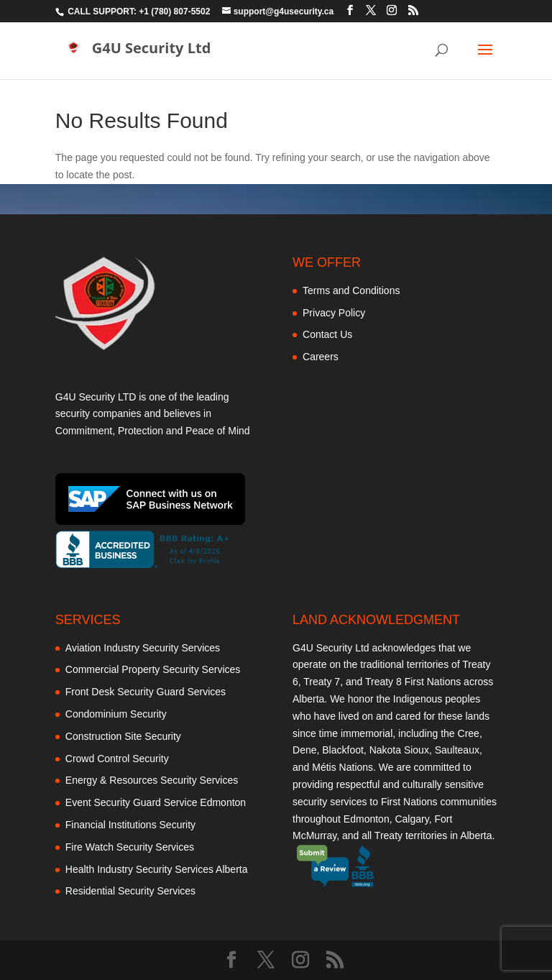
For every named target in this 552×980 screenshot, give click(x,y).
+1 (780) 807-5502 (174, 12)
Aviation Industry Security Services (143, 648)
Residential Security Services (130, 891)
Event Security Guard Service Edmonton (156, 802)
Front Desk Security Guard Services (146, 692)
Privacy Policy (334, 313)
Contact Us (327, 334)
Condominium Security (116, 714)
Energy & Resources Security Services (152, 780)
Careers (321, 357)
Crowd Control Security (117, 759)
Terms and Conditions (351, 290)
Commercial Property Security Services (153, 669)
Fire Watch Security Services (130, 847)
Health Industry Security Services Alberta (157, 869)
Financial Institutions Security (130, 825)
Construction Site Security (123, 736)
